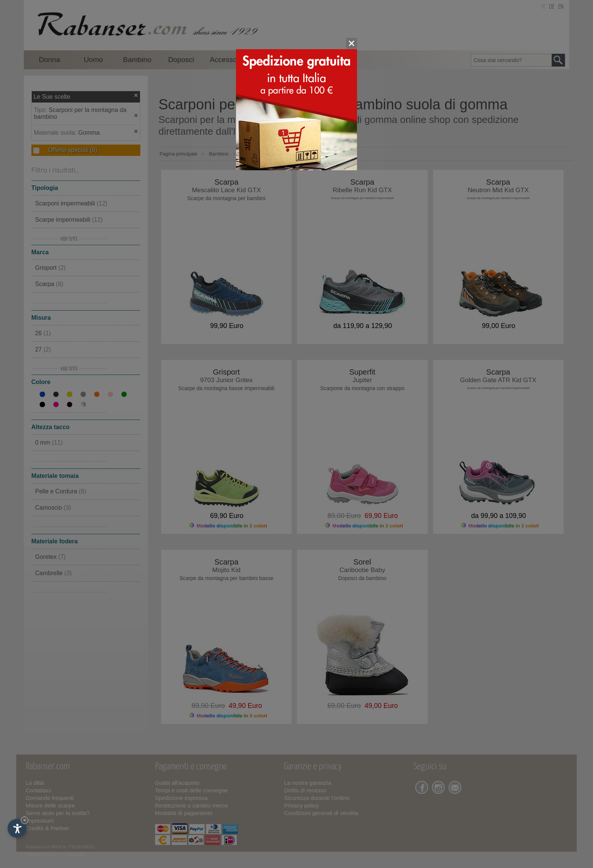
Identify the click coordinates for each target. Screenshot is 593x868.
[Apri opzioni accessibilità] (17, 828)
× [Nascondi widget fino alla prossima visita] (25, 820)
